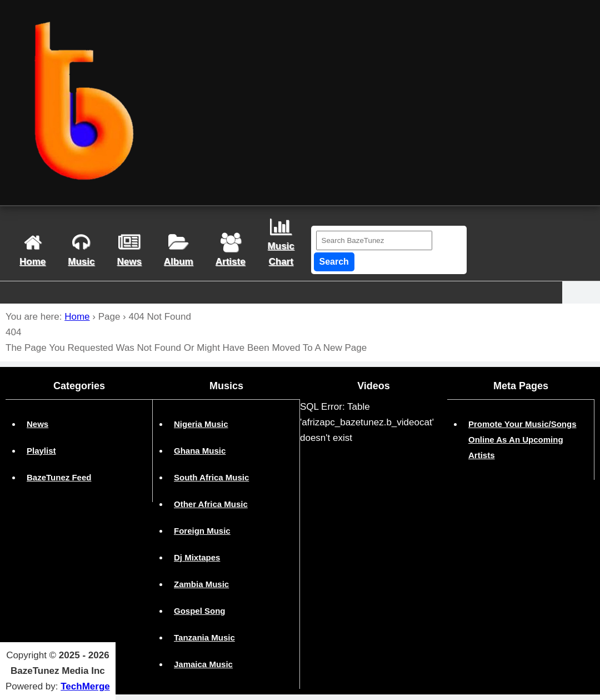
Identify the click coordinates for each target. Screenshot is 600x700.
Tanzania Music (204, 637)
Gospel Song (200, 611)
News (37, 424)
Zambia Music (201, 584)
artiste (231, 250)
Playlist (41, 451)
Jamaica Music (203, 664)
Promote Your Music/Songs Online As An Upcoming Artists (522, 440)
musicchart (281, 242)
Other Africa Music (211, 504)
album (179, 250)
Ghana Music (200, 451)
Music (81, 250)
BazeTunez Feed (59, 477)
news (129, 250)
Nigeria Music (201, 424)
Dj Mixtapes (197, 557)
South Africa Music (211, 477)
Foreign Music (202, 531)
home (32, 250)
